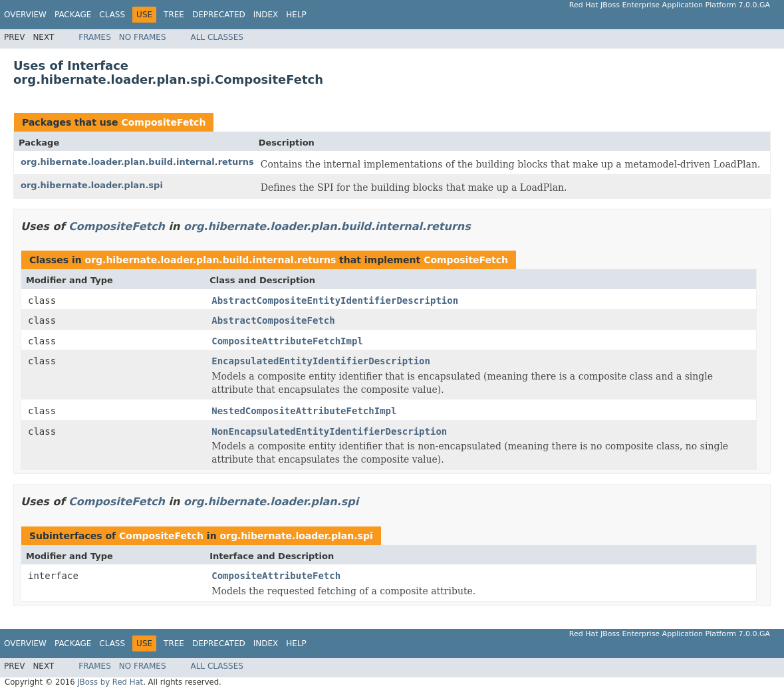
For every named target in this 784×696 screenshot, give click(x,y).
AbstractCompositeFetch (273, 320)
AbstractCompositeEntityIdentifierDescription (335, 300)
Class (112, 15)
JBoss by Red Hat (110, 682)
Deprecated (219, 15)
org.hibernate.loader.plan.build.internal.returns (137, 162)
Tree (174, 15)
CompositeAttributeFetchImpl (287, 341)
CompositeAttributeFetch (276, 576)
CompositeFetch (163, 122)
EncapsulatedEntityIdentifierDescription (321, 361)
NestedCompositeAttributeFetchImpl (304, 411)
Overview (25, 15)
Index (266, 15)
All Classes (217, 37)
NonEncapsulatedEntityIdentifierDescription (329, 431)
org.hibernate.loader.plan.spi (92, 185)
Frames (95, 37)
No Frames (143, 37)
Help (296, 15)
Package (73, 15)
